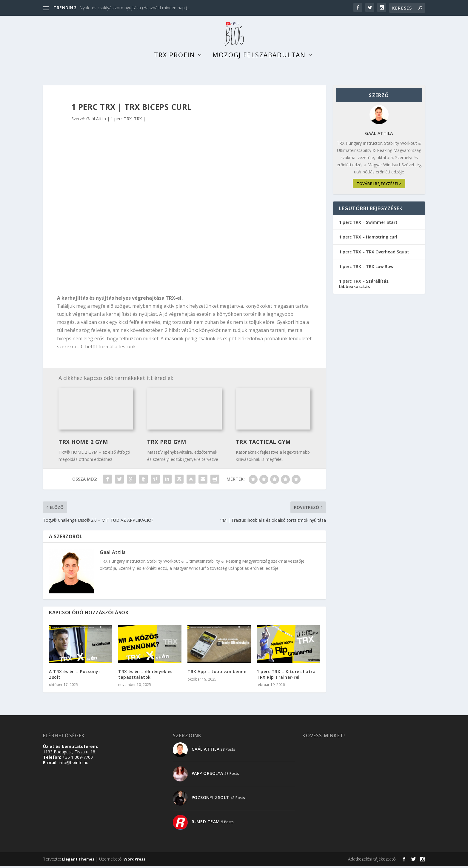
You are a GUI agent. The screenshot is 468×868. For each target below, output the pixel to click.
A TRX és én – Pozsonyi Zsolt (74, 677)
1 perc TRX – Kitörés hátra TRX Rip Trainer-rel (286, 677)
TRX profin (175, 58)
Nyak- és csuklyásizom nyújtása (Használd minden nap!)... (135, 8)
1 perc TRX (121, 121)
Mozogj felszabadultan (259, 58)
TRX (138, 121)
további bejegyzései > (379, 186)
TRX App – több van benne (217, 674)
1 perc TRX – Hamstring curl (368, 239)
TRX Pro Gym (167, 444)
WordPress (134, 861)
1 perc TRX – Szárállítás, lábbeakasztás (364, 286)
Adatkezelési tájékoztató (372, 861)
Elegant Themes (78, 861)
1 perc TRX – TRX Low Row (366, 268)
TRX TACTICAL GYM (263, 444)
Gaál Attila (96, 121)
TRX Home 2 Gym (83, 444)
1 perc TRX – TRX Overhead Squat (374, 254)
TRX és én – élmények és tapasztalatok (145, 677)
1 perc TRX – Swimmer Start (368, 225)
